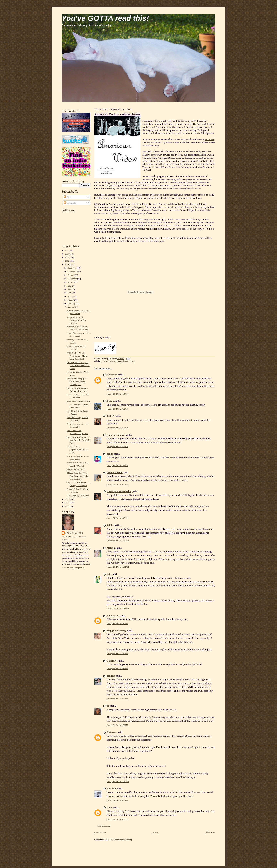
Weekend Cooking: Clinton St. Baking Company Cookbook (79, 404)
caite (109, 574)
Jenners (111, 676)
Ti (108, 706)
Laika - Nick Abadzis (76, 469)
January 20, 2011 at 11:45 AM (118, 608)
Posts (67, 197)
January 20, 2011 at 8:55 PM (117, 699)
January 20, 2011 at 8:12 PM (117, 669)
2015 (67, 250)
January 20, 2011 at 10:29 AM (118, 541)
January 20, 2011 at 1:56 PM (117, 624)
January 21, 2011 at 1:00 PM (117, 725)
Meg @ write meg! (117, 630)
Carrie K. (112, 661)
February (72, 303)
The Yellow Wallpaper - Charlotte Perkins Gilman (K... (77, 382)
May (70, 293)
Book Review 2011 (108, 361)
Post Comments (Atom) (120, 840)
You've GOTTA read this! (105, 18)
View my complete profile (73, 568)
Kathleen (112, 789)
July (70, 286)
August (71, 282)
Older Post (210, 832)
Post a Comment (104, 826)
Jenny (110, 454)
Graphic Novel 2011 (126, 361)
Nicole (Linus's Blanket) (120, 491)
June (70, 289)
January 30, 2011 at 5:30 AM (117, 819)
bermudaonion (115, 472)
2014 (67, 254)
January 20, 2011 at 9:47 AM (117, 518)
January (71, 307)
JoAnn (110, 401)
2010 (67, 499)
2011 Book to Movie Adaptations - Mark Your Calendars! (77, 356)
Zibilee (110, 525)
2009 (67, 503)
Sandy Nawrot (74, 533)
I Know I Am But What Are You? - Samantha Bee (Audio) (78, 476)
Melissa (111, 548)
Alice (109, 807)
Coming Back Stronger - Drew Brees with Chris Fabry (78, 365)
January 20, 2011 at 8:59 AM (117, 484)
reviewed (210, 139)
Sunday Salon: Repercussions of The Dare (78, 450)
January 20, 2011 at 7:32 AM (117, 409)
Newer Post (100, 832)
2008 (67, 506)
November (72, 271)
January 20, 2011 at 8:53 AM (117, 447)
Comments (70, 203)
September (72, 279)
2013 (67, 257)
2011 (67, 264)
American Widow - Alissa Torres (117, 114)
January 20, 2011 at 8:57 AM (117, 465)
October (71, 275)
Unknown (112, 375)
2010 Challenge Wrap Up (78, 496)
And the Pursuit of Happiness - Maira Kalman (76, 320)
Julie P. (111, 416)
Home (155, 832)
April (70, 296)
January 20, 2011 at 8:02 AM (117, 428)
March (71, 300)
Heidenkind (113, 615)
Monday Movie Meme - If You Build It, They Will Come (79, 440)
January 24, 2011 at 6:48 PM (117, 800)
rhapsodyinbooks (116, 435)
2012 (67, 261)
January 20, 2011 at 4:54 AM (117, 394)
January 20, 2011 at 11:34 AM (118, 567)
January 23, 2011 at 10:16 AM (118, 781)
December (72, 268)
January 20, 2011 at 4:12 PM (117, 654)
